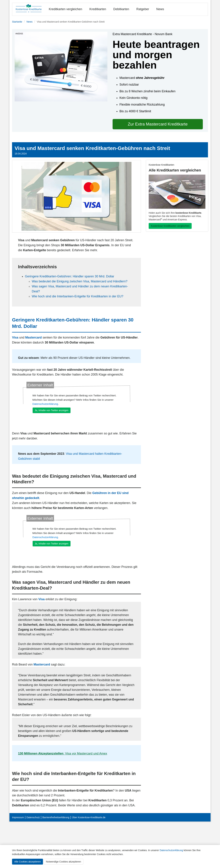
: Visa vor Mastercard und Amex (63, 753)
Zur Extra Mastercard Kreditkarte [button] (158, 124)
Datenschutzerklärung (171, 850)
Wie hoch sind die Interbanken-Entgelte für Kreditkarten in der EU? (78, 296)
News (160, 9)
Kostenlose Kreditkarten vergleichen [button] (170, 226)
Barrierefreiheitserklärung (56, 817)
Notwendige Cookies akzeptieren (64, 862)
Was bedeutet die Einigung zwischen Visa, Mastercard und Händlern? (80, 281)
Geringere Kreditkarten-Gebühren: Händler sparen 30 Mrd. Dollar (70, 276)
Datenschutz (33, 817)
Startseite (17, 22)
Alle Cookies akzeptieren (27, 862)
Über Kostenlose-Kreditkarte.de (89, 817)
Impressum (18, 817)
